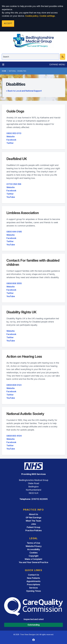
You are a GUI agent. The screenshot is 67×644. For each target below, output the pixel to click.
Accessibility (34, 549)
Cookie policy (32, 16)
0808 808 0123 (14, 385)
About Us (33, 514)
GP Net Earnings (34, 518)
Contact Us (34, 575)
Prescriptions (34, 584)
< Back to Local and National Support (24, 91)
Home (4, 71)
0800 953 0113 (14, 133)
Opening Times (34, 591)
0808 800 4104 (14, 436)
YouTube (11, 197)
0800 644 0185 (14, 232)
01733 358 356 (14, 184)
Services (33, 588)
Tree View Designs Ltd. (30, 634)
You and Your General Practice (33, 562)
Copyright (34, 556)
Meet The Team (33, 521)
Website (11, 137)
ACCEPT (8, 23)
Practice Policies (34, 530)
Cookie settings (47, 16)
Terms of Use (33, 543)
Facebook (11, 140)
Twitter (10, 143)
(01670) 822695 (39, 499)
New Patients (33, 578)
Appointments (33, 581)
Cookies (34, 553)
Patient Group (33, 527)
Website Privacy (34, 546)
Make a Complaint (33, 559)
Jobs (33, 524)
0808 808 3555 (14, 283)
